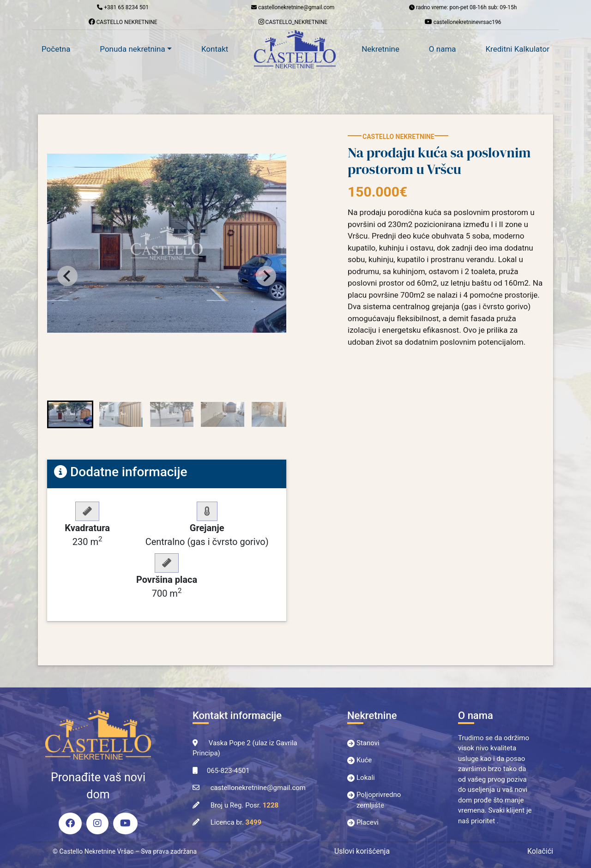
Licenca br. (236, 822)
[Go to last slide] (67, 276)
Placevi (368, 822)
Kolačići (540, 851)
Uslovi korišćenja (362, 851)
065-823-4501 (228, 771)
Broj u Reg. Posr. (244, 805)
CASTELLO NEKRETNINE (123, 22)
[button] (70, 414)
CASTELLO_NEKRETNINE (293, 22)
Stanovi (368, 743)
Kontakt (215, 49)
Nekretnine (380, 49)
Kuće (364, 760)
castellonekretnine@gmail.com (258, 788)
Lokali (366, 778)
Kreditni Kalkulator (517, 49)
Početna (56, 49)
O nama (443, 49)
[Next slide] (266, 276)
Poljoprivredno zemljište (379, 800)
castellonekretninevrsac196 (463, 22)
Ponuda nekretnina (132, 49)
